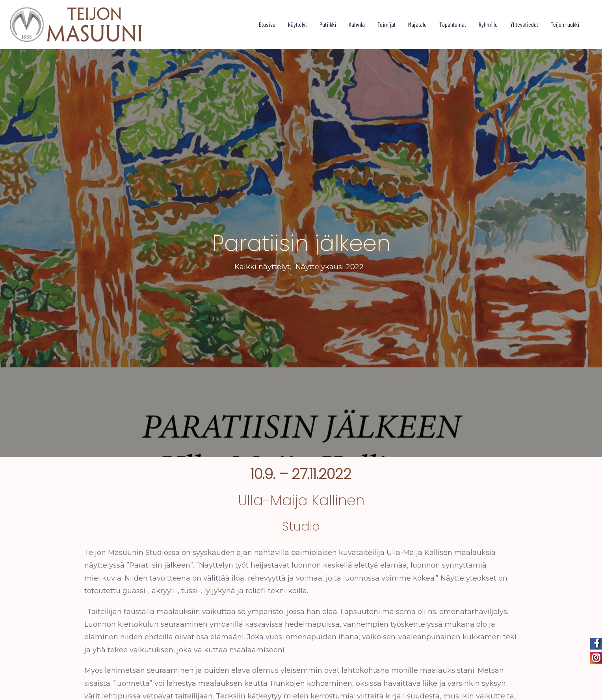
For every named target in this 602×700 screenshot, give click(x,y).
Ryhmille (488, 24)
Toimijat (386, 24)
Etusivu (267, 24)
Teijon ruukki (565, 24)
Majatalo (417, 24)
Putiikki (328, 24)
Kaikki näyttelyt (262, 263)
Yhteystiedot (524, 24)
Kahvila (357, 24)
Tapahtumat (453, 24)
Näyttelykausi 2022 (330, 263)
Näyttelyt (297, 24)
